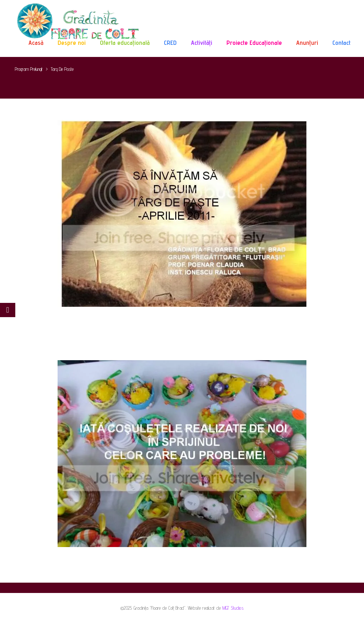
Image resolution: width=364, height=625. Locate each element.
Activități (202, 43)
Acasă (36, 43)
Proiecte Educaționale (254, 43)
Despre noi (72, 43)
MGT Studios (233, 608)
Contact (341, 43)
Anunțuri (307, 43)
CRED (170, 43)
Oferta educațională (125, 43)
